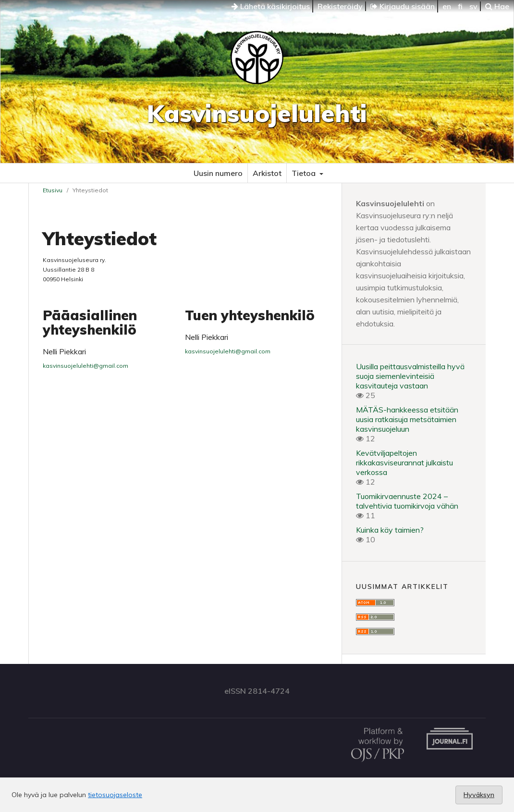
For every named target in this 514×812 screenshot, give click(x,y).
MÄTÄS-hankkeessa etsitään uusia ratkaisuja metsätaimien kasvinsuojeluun (407, 419)
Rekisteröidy (340, 6)
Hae (497, 6)
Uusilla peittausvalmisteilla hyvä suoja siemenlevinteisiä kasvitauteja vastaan (410, 376)
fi (460, 6)
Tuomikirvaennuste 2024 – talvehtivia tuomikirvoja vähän (407, 501)
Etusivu (53, 190)
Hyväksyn (479, 795)
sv (473, 6)
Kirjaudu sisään (403, 6)
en (447, 6)
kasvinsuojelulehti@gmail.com (86, 366)
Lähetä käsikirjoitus (271, 6)
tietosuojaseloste (115, 795)
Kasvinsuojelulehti (257, 113)
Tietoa (305, 173)
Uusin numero (218, 173)
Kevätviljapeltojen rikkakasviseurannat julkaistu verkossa (404, 462)
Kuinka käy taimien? (390, 530)
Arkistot (267, 173)
